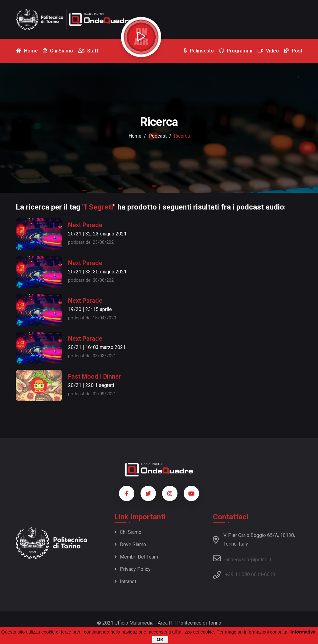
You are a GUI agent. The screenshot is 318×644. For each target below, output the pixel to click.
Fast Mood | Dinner (94, 376)
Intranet (125, 582)
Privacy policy (132, 569)
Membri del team (136, 557)
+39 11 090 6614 (244, 574)
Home (135, 136)
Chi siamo (128, 532)
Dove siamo (130, 544)
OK (160, 640)
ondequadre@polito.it (242, 559)
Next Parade (85, 225)
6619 (270, 574)
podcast (158, 136)
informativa (303, 632)
